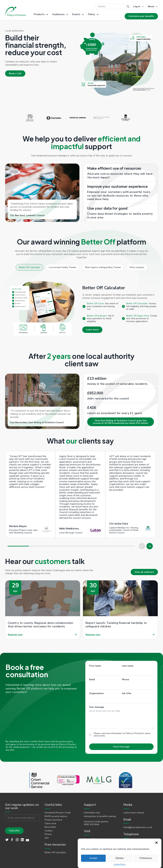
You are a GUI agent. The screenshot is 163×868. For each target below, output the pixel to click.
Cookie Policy (120, 864)
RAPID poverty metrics (56, 816)
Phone (125, 680)
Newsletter (50, 827)
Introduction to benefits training (100, 816)
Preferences (146, 858)
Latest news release (134, 813)
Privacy (48, 834)
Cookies (49, 831)
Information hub (92, 813)
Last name (128, 666)
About (151, 6)
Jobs (47, 838)
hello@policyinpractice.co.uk (138, 827)
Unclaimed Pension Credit (58, 813)
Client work (50, 824)
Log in (137, 6)
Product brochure (53, 820)
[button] (156, 843)
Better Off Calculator (55, 853)
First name (95, 666)
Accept (93, 858)
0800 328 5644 (92, 825)
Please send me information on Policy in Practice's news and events (122, 735)
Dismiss (120, 858)
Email (92, 680)
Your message (97, 707)
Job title (127, 693)
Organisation (96, 693)
